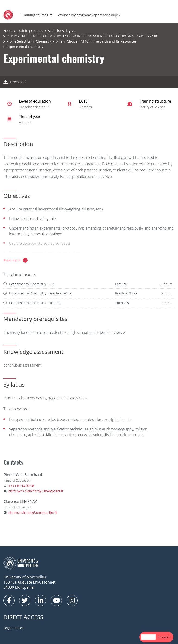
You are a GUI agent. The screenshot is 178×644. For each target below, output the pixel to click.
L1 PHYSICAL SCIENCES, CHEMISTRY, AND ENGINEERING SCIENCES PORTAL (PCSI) (69, 36)
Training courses (35, 15)
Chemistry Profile (49, 41)
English (148, 637)
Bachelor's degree (62, 31)
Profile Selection (19, 41)
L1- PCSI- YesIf (146, 36)
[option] (164, 637)
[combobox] (148, 637)
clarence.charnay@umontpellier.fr (33, 512)
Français (164, 637)
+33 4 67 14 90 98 (21, 486)
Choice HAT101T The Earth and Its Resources (102, 41)
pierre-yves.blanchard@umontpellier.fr (36, 491)
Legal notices (14, 628)
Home (8, 31)
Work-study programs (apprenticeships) (89, 15)
